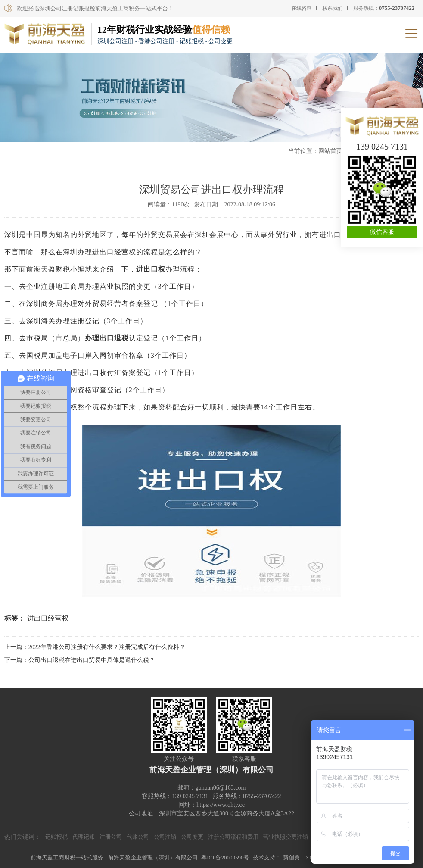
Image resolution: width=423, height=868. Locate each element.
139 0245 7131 (382, 147)
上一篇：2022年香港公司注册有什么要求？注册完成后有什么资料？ (95, 647)
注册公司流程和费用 (233, 837)
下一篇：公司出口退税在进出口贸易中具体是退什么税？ (80, 660)
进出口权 (151, 269)
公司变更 (192, 837)
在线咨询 (302, 8)
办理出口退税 (107, 338)
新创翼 (291, 857)
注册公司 (111, 837)
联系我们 (333, 8)
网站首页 (330, 151)
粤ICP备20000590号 (225, 857)
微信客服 (382, 232)
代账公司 (138, 837)
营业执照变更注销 (286, 837)
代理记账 (84, 837)
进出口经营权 (48, 618)
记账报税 (56, 837)
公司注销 (165, 837)
